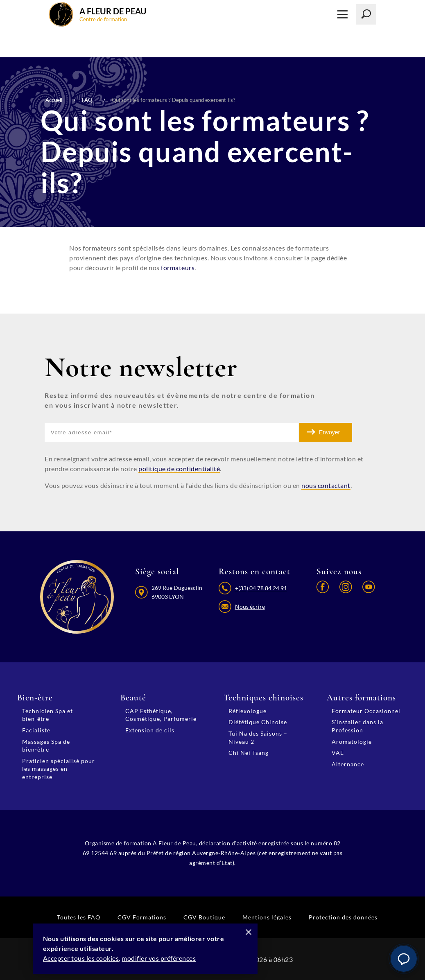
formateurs (178, 268)
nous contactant (326, 485)
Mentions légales (267, 916)
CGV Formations (142, 916)
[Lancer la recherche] (366, 14)
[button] (404, 959)
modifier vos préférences (161, 959)
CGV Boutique (204, 916)
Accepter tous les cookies (83, 959)
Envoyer (329, 432)
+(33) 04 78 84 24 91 (261, 588)
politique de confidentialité (179, 469)
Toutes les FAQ (79, 916)
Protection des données (343, 916)
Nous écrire (250, 607)
